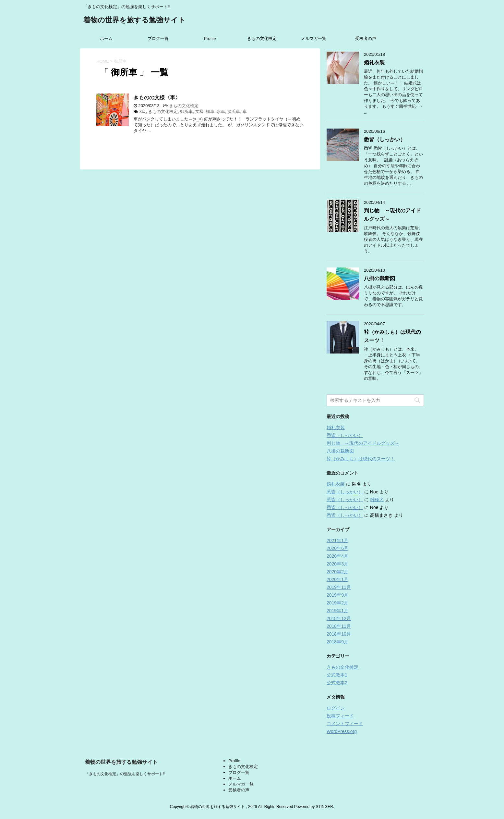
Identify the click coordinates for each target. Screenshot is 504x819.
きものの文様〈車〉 (157, 98)
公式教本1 (337, 675)
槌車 (210, 112)
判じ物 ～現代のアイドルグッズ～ (363, 443)
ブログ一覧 (158, 38)
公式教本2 (337, 683)
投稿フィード (340, 716)
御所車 (186, 112)
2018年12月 (339, 618)
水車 (221, 112)
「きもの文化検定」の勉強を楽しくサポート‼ (125, 774)
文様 (199, 112)
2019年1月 (337, 611)
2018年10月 (339, 634)
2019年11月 (339, 587)
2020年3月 (337, 564)
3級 (143, 112)
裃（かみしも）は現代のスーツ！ (361, 459)
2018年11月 (339, 626)
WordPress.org (342, 731)
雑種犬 (377, 500)
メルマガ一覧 (314, 38)
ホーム (106, 38)
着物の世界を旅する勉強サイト (134, 21)
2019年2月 (337, 603)
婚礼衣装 (374, 62)
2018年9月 (337, 642)
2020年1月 (337, 579)
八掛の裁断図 (379, 278)
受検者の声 (366, 38)
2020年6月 (337, 548)
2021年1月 (337, 540)
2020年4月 (337, 556)
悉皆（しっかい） (385, 139)
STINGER (324, 807)
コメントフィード (345, 724)
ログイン (336, 708)
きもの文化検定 (262, 38)
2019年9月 (337, 595)
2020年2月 (337, 572)
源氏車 (234, 112)
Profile (210, 38)
